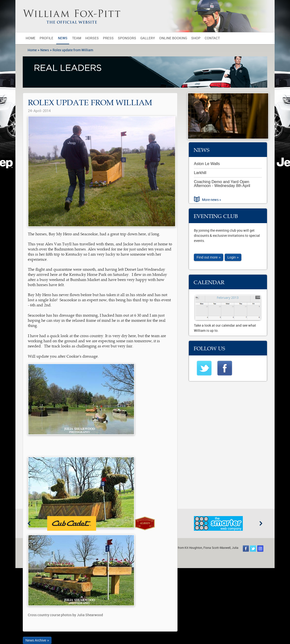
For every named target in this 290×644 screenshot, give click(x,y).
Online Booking (173, 38)
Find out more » (209, 257)
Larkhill (200, 173)
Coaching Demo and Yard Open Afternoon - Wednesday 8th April (222, 184)
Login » (233, 257)
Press (108, 38)
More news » (212, 200)
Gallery (148, 38)
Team (77, 38)
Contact (212, 38)
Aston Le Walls (207, 164)
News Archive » (37, 640)
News (63, 38)
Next (261, 523)
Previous (29, 523)
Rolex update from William (73, 50)
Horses (92, 38)
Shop (196, 38)
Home (31, 38)
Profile (46, 38)
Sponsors (127, 38)
